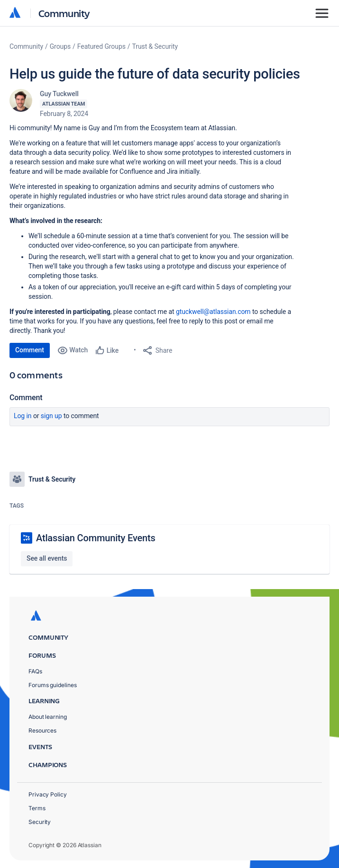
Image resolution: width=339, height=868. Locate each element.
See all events (47, 558)
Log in (23, 416)
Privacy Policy (48, 794)
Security (40, 822)
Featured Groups (101, 46)
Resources (42, 730)
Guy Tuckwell (59, 94)
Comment (30, 350)
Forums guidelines (53, 685)
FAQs (35, 671)
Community (64, 13)
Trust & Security (155, 46)
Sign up (51, 416)
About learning (48, 717)
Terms (37, 808)
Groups (60, 46)
